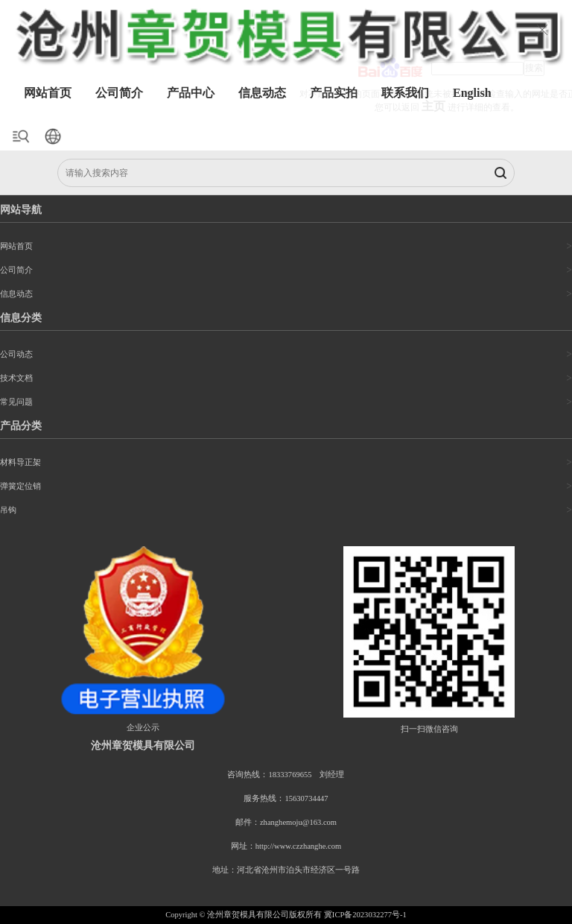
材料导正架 (20, 462)
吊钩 (8, 510)
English (472, 93)
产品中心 (191, 93)
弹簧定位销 (20, 486)
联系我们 (405, 93)
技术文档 (16, 378)
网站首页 (48, 93)
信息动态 (262, 93)
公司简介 (119, 93)
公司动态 (16, 354)
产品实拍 (334, 93)
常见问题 (16, 402)
